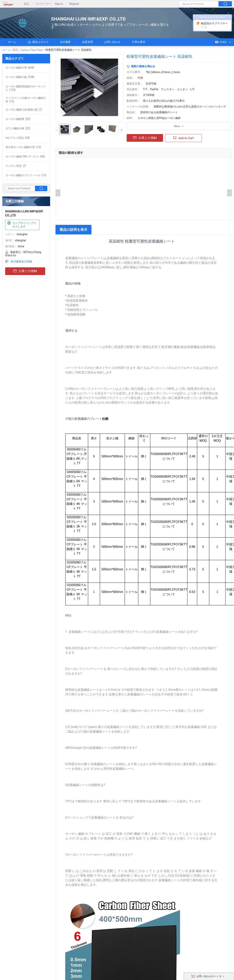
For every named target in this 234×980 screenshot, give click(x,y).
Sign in (59, 4)
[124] (26, 88)
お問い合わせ (112, 42)
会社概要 (65, 42)
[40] (25, 156)
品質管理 (87, 42)
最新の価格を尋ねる (143, 66)
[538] (20, 77)
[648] (20, 68)
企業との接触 (25, 271)
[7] (24, 110)
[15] (26, 100)
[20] (18, 119)
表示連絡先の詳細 (21, 261)
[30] (18, 138)
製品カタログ (38, 42)
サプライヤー (44, 4)
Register (74, 4)
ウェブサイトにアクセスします (21, 225)
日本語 (221, 42)
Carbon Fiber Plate (32, 50)
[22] (18, 128)
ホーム (12, 42)
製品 (27, 4)
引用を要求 (139, 42)
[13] (23, 147)
